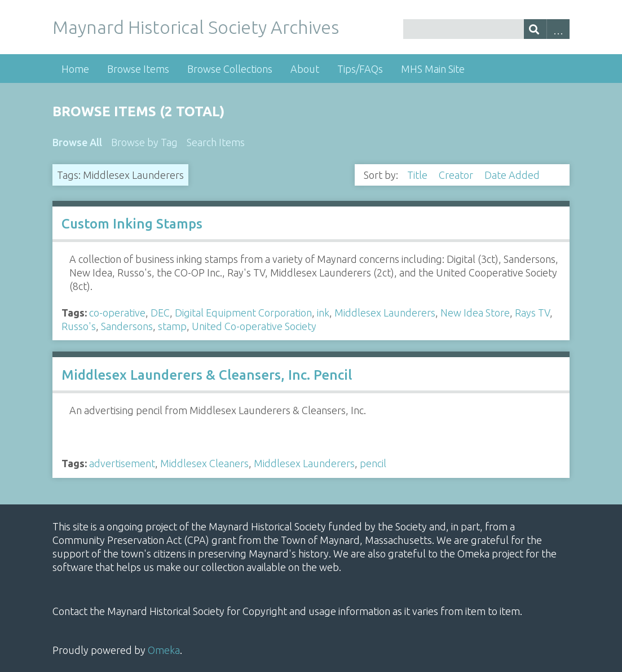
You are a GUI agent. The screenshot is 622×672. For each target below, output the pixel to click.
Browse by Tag (144, 142)
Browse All (77, 142)
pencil (373, 463)
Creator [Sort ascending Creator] (457, 175)
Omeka (164, 650)
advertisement (122, 463)
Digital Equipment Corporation (243, 313)
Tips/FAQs (360, 69)
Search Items (216, 142)
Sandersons (127, 326)
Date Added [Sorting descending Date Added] (513, 175)
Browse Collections (230, 69)
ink (323, 313)
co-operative (117, 313)
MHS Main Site (433, 69)
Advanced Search (558, 29)
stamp (172, 326)
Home (75, 69)
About (305, 69)
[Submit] (535, 29)
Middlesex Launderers (385, 313)
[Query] (486, 29)
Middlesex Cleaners (204, 463)
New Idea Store (475, 313)
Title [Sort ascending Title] (418, 175)
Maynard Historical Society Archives (196, 27)
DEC (160, 313)
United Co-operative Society (254, 326)
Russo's (79, 326)
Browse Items (138, 69)
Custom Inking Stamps (132, 224)
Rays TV (532, 313)
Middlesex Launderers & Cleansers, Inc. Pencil (207, 375)
